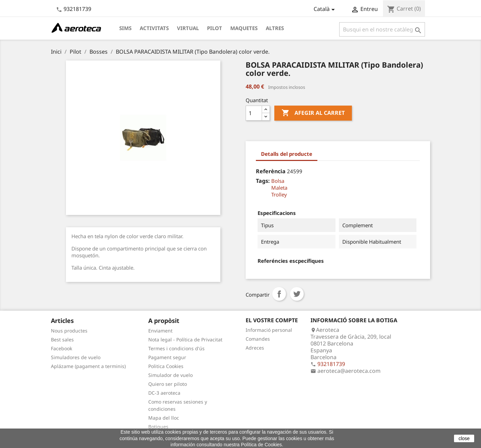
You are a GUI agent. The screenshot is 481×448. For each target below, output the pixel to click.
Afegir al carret (313, 113)
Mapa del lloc (164, 418)
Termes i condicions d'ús (176, 348)
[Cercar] (382, 29)
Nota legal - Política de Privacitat (185, 340)
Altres (275, 28)
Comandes (258, 339)
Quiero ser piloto (168, 384)
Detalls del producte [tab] (287, 154)
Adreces (255, 348)
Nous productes (69, 331)
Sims (125, 28)
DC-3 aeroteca (164, 393)
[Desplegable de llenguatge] (325, 10)
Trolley (279, 194)
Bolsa (278, 181)
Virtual (188, 28)
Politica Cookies (166, 366)
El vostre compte (272, 320)
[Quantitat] (254, 113)
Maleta (279, 188)
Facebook (61, 348)
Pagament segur (167, 357)
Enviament (160, 331)
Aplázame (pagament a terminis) (88, 366)
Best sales (62, 340)
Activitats (154, 28)
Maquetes (244, 28)
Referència (271, 171)
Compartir (279, 294)
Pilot (215, 28)
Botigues (158, 427)
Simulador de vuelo (170, 375)
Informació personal (269, 330)
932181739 (77, 9)
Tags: (263, 181)
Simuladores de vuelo (76, 357)
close (464, 438)
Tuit (297, 294)
